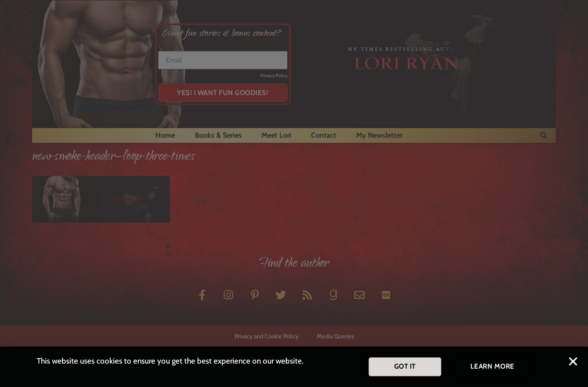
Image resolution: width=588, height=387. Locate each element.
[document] (294, 193)
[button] (573, 362)
